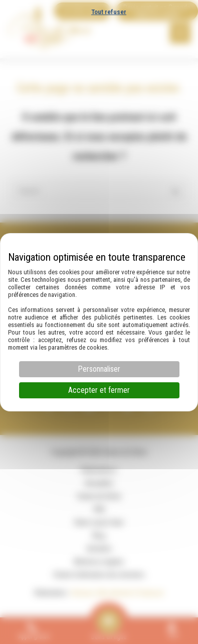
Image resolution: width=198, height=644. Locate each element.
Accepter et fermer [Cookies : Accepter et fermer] (99, 390)
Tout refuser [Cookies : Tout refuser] (109, 12)
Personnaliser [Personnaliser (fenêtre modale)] (99, 369)
